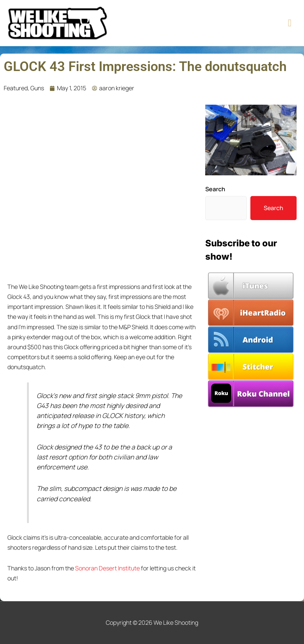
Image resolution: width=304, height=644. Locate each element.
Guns (37, 88)
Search (215, 189)
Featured (16, 88)
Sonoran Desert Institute (107, 568)
